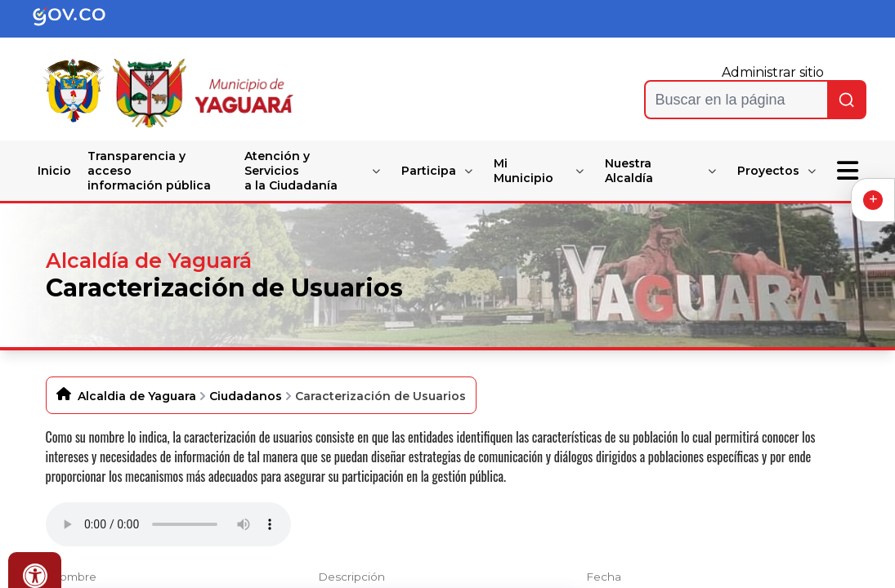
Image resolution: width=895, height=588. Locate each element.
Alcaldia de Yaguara (137, 396)
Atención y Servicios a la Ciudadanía (291, 171)
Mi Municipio (524, 171)
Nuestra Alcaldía (629, 171)
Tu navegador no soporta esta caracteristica (168, 524)
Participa (429, 171)
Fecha (604, 577)
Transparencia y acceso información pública (149, 171)
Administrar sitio (773, 72)
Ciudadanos (246, 396)
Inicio (54, 171)
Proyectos (768, 171)
